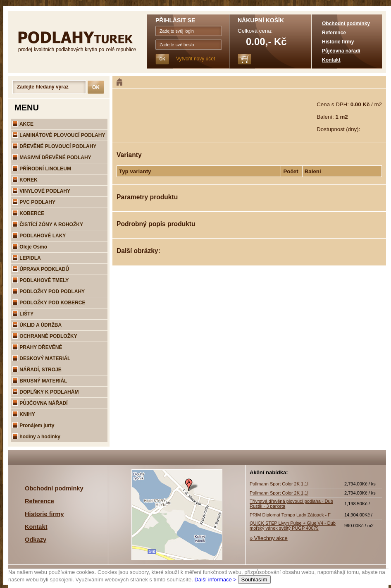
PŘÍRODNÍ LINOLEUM (42, 169)
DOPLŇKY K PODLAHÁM (45, 392)
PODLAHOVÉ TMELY (41, 280)
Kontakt (331, 60)
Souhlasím (254, 580)
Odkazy (36, 540)
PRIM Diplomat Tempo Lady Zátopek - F (290, 515)
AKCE (23, 124)
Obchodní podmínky (346, 24)
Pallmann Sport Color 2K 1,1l (279, 484)
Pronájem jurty (33, 425)
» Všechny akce (269, 538)
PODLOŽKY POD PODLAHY (49, 292)
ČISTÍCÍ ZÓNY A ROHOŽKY (48, 225)
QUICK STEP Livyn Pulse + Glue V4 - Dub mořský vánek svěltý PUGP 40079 (293, 526)
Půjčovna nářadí (341, 51)
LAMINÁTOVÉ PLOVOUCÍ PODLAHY (59, 135)
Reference (334, 33)
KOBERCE (28, 213)
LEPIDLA (27, 258)
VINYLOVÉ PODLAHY (41, 191)
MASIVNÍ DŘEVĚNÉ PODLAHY (52, 158)
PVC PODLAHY (34, 202)
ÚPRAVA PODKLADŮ (41, 269)
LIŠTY (23, 314)
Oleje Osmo (30, 247)
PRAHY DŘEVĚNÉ (37, 347)
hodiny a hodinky (36, 437)
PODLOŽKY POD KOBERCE (49, 303)
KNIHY (24, 414)
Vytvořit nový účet (195, 59)
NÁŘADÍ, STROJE (37, 370)
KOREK (25, 180)
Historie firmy (338, 42)
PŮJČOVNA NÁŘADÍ (40, 403)
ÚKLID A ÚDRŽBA (37, 325)
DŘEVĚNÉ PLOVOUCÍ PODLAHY (54, 146)
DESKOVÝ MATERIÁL (41, 359)
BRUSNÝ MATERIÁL (40, 381)
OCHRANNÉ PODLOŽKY (45, 336)
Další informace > (215, 580)
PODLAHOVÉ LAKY (39, 236)
